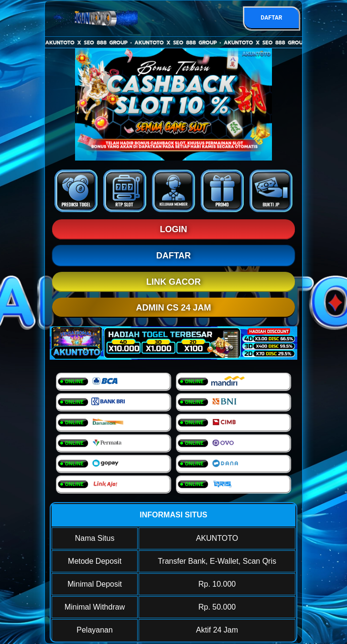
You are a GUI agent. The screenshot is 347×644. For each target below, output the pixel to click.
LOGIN (174, 229)
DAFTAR (271, 18)
